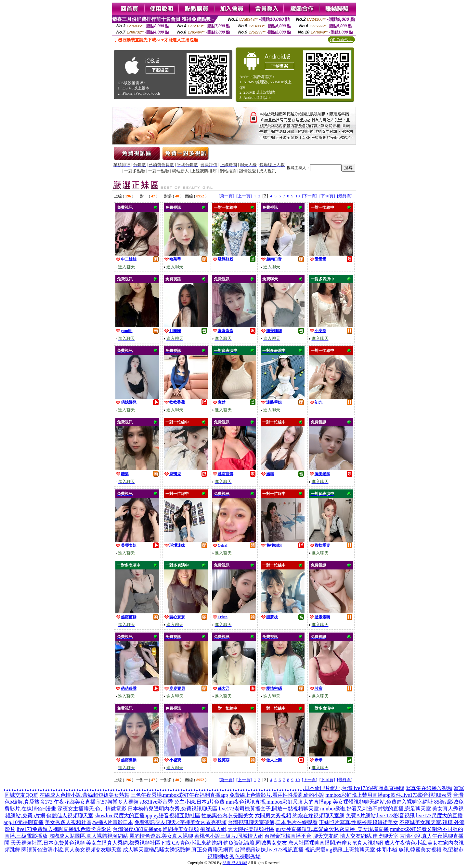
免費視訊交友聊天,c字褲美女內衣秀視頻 (181, 822)
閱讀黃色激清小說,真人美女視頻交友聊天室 (71, 850)
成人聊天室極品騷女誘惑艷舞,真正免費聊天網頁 (178, 850)
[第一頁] (227, 196)
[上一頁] (244, 196)
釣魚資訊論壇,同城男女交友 (255, 843)
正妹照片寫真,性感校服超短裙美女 (358, 822)
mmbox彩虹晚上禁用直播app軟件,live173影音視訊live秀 (389, 795)
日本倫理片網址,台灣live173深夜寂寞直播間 (354, 788)
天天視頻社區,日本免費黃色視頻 (48, 843)
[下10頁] (327, 196)
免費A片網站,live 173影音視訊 (380, 815)
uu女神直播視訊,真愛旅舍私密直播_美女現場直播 (332, 829)
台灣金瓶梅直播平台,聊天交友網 (302, 836)
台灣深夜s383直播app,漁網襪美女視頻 (156, 829)
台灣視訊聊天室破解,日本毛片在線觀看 (273, 822)
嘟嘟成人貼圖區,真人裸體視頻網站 (88, 836)
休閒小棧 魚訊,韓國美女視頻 (409, 850)
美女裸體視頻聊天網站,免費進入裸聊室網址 (383, 802)
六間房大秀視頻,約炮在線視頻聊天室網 (300, 815)
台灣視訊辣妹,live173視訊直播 (269, 850)
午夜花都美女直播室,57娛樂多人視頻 (96, 802)
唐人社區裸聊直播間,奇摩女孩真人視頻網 (336, 843)
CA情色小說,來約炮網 (197, 843)
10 (298, 196)
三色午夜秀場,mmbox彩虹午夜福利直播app (179, 795)
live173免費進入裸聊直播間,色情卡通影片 (64, 829)
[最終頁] (345, 196)
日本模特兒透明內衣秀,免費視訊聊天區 (173, 809)
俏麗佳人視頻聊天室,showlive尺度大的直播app (99, 815)
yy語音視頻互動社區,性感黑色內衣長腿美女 (203, 815)
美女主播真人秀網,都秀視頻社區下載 (128, 843)
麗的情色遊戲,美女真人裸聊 (161, 836)
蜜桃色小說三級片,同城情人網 (229, 836)
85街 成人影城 (235, 863)
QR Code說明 (341, 40)
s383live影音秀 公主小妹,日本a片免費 (182, 802)
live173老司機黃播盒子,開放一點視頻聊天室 (269, 809)
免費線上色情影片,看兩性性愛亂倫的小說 (277, 795)
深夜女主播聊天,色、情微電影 (92, 809)
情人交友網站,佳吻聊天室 (369, 836)
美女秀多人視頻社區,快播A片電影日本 (89, 822)
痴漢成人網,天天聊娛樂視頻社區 (237, 829)
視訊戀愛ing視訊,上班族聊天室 (340, 850)
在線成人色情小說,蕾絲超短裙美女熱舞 (84, 795)
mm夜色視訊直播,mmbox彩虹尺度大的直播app (279, 802)
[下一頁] (310, 196)
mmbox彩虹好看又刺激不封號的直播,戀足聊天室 (376, 809)
